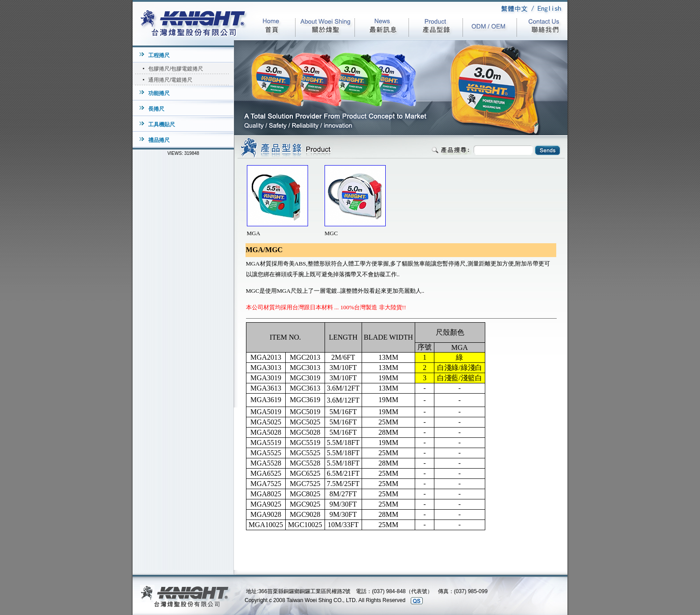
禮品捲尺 (159, 140)
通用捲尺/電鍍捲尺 (170, 80)
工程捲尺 (159, 55)
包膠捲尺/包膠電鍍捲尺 (176, 69)
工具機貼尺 (162, 125)
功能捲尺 (159, 93)
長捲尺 (156, 109)
